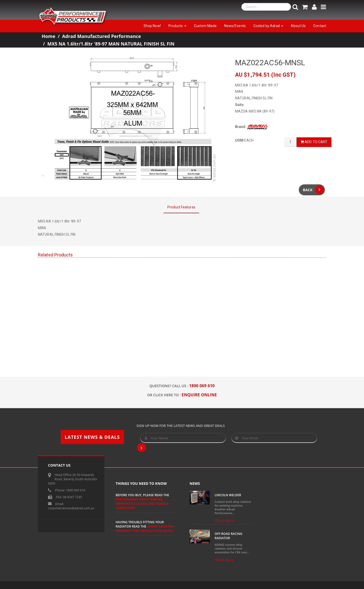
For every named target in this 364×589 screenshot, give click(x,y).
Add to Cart (314, 142)
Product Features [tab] (181, 207)
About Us (298, 26)
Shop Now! (152, 26)
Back (313, 190)
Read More (224, 521)
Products (177, 26)
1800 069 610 (202, 386)
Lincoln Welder (228, 495)
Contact (320, 26)
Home (49, 36)
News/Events (235, 26)
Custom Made (205, 26)
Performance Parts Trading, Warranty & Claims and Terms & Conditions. (142, 504)
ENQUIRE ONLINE (199, 395)
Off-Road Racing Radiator (229, 536)
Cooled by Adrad (268, 26)
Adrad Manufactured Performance (102, 36)
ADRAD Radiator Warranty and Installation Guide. (145, 529)
